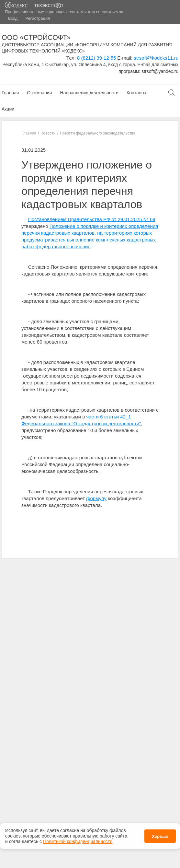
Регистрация (38, 18)
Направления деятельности (89, 93)
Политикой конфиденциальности (78, 839)
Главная (10, 93)
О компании (39, 93)
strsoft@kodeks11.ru (156, 58)
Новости (48, 133)
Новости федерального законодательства (98, 133)
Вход (13, 18)
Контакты (136, 93)
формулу (96, 498)
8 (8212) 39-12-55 (96, 58)
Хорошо (160, 834)
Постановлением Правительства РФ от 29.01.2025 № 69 (92, 219)
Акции (8, 109)
